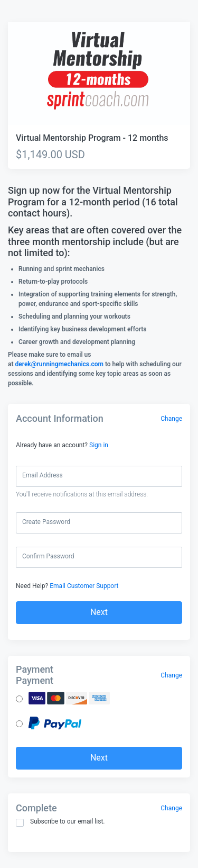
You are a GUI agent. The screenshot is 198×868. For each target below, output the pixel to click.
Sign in (99, 445)
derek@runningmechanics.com (59, 364)
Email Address (43, 475)
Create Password (46, 522)
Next (99, 612)
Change (171, 419)
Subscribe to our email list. (60, 822)
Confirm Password (48, 556)
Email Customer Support (84, 586)
